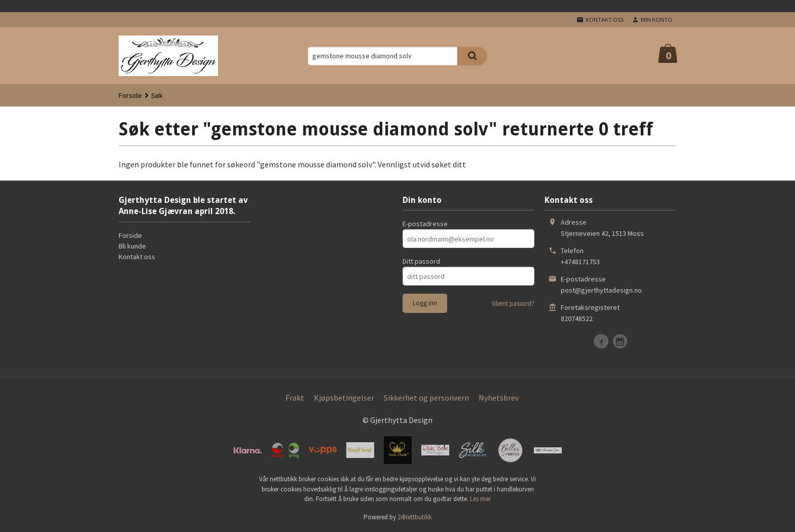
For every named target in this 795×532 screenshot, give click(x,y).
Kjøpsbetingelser (344, 398)
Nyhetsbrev (499, 398)
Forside (130, 95)
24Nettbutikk (414, 517)
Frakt (295, 398)
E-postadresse (425, 224)
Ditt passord (421, 261)
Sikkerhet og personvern (426, 398)
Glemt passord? (513, 304)
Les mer (480, 499)
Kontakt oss (137, 257)
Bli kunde (132, 246)
